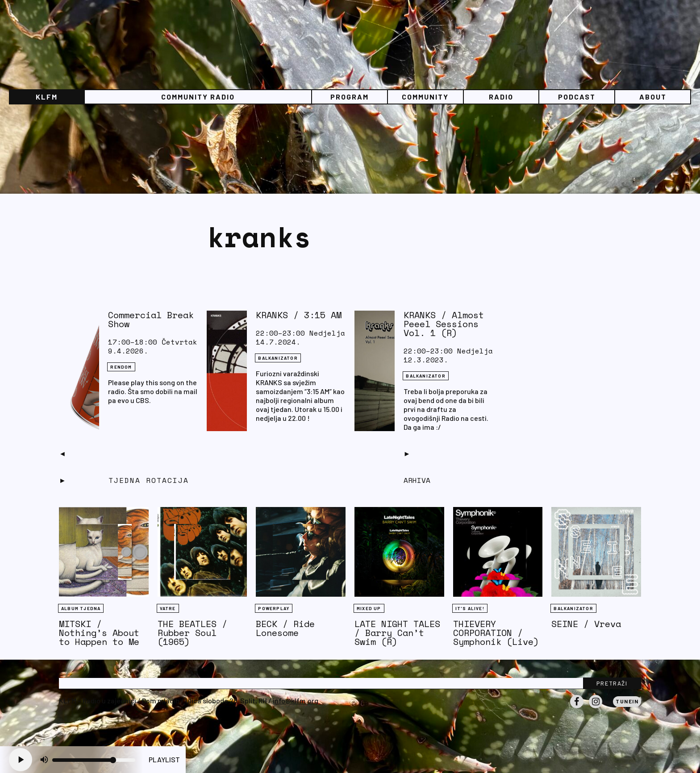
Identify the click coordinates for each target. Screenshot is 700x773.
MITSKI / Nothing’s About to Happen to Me (99, 633)
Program (350, 97)
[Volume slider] (94, 760)
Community (425, 97)
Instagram (596, 708)
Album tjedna (81, 608)
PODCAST (577, 97)
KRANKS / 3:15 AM (299, 315)
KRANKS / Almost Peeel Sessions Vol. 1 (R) (444, 324)
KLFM (47, 97)
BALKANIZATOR (278, 358)
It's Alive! (470, 608)
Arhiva (417, 480)
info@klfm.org (296, 700)
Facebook (577, 708)
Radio (501, 97)
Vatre (168, 608)
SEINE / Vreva (586, 624)
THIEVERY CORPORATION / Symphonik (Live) (496, 633)
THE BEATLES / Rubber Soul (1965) (192, 633)
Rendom (121, 367)
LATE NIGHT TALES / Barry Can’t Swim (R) (397, 633)
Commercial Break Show (151, 319)
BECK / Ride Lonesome (285, 628)
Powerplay (274, 608)
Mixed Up (369, 608)
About (653, 97)
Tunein (627, 701)
